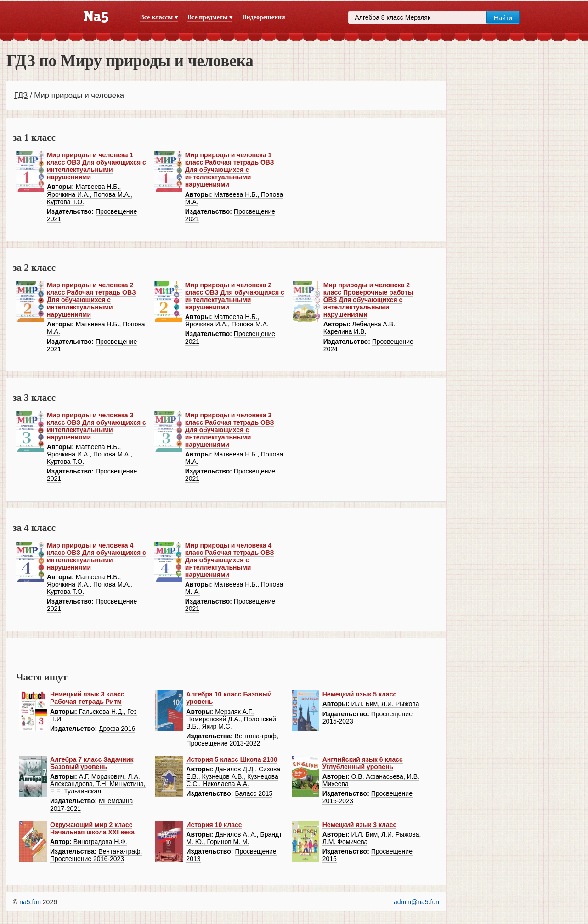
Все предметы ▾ (210, 17)
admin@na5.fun (416, 902)
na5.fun (30, 902)
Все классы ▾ (159, 17)
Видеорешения (263, 17)
